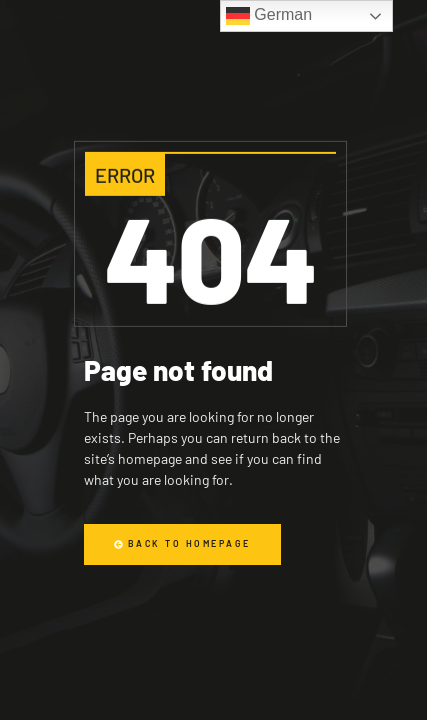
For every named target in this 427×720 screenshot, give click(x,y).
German (269, 16)
